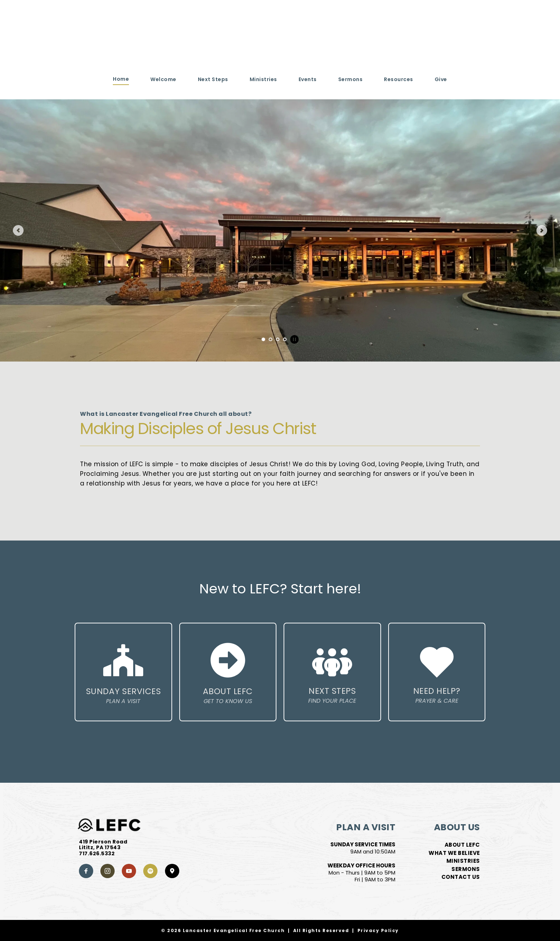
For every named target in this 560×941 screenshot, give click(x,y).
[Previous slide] (18, 230)
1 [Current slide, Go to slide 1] (263, 339)
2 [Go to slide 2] (270, 339)
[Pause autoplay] (294, 339)
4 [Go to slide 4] (285, 339)
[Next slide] (542, 230)
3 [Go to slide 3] (277, 339)
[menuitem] (121, 79)
